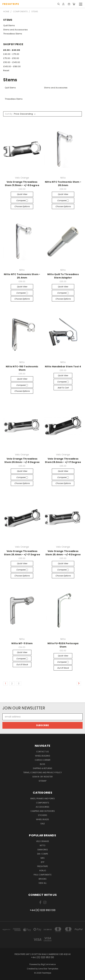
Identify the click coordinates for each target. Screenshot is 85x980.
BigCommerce (48, 964)
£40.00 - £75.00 (11, 54)
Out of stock (22, 665)
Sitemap (42, 781)
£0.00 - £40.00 (12, 50)
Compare (22, 200)
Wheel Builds (42, 819)
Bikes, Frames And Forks (43, 799)
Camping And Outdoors (43, 811)
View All (42, 883)
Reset (6, 70)
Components (43, 803)
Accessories (42, 807)
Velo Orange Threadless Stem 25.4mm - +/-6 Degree (63, 553)
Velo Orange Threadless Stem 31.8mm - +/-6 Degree (22, 184)
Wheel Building (43, 756)
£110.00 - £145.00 (12, 62)
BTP (43, 862)
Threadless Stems (13, 34)
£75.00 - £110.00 (11, 58)
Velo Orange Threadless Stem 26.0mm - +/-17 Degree (63, 460)
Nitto (42, 845)
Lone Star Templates (48, 969)
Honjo (43, 870)
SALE (43, 824)
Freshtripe (42, 866)
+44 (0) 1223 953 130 (43, 910)
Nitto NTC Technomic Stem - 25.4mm (22, 276)
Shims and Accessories (15, 30)
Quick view (22, 194)
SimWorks (43, 850)
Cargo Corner (43, 760)
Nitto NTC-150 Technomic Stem (22, 368)
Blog (42, 764)
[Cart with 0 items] (74, 4)
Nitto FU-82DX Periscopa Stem (63, 645)
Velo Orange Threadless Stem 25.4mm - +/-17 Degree (22, 553)
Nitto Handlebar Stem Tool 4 (63, 367)
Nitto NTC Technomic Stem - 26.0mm (63, 184)
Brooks (43, 879)
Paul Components (43, 875)
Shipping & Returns (42, 768)
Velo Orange (42, 841)
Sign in (36, 777)
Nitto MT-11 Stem (22, 643)
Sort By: (9, 114)
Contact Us (42, 752)
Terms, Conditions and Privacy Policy (42, 772)
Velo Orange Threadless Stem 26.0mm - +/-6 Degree (22, 460)
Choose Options (22, 206)
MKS (43, 858)
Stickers (43, 815)
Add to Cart (63, 388)
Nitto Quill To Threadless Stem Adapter (63, 276)
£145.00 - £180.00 (12, 66)
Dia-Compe (43, 854)
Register (48, 777)
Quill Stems (9, 25)
